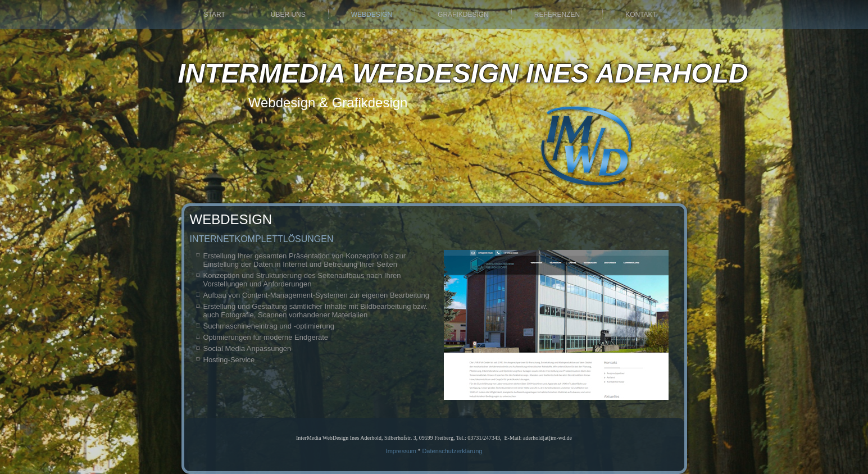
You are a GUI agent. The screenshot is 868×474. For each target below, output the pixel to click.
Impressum (401, 451)
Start (215, 15)
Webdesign (372, 15)
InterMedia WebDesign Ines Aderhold (463, 73)
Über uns (288, 15)
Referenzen (557, 15)
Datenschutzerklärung (452, 451)
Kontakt (641, 15)
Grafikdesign (463, 15)
